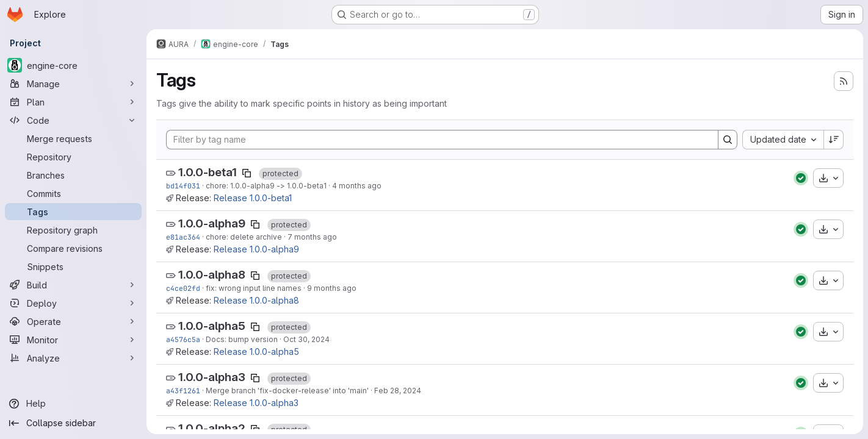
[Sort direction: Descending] (834, 140)
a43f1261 (183, 391)
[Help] (73, 404)
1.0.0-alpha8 (212, 275)
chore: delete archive (244, 237)
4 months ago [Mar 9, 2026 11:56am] (357, 186)
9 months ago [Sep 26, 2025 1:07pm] (332, 288)
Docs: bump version (242, 339)
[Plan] (73, 102)
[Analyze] (73, 358)
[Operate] (73, 321)
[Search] (728, 140)
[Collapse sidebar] (73, 423)
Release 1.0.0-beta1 (253, 198)
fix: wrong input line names (254, 288)
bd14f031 (183, 186)
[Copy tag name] (247, 173)
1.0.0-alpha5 (212, 326)
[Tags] (73, 212)
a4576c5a (183, 339)
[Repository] (73, 157)
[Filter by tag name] (442, 140)
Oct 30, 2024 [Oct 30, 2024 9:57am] (306, 339)
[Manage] (73, 84)
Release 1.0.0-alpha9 (256, 249)
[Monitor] (73, 340)
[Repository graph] (73, 230)
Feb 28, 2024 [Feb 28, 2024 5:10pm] (398, 391)
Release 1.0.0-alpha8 (256, 300)
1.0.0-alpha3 (212, 377)
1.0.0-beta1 (208, 172)
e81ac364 (183, 237)
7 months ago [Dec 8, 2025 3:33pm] (312, 237)
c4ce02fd (183, 288)
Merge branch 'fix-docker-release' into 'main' (287, 391)
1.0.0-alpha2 (212, 428)
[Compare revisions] (73, 248)
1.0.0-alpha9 (212, 223)
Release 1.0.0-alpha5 (256, 352)
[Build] (73, 285)
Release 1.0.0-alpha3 (256, 403)
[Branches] (73, 175)
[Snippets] (73, 266)
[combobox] (783, 140)
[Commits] (73, 193)
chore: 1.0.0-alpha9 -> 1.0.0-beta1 (266, 186)
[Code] (73, 120)
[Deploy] (73, 303)
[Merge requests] (73, 138)
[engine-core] (73, 65)
